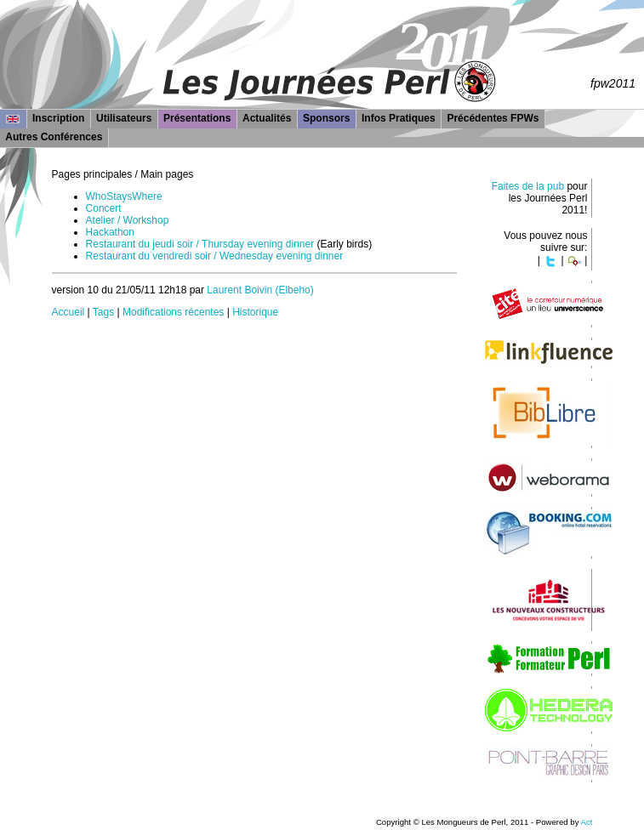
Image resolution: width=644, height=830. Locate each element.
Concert (104, 208)
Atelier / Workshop (128, 220)
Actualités (267, 118)
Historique (255, 312)
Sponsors (326, 118)
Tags (103, 312)
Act (587, 822)
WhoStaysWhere (124, 196)
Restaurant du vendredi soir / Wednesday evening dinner (215, 256)
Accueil (68, 312)
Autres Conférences (54, 137)
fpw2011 (613, 83)
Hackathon (110, 232)
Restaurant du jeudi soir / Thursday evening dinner (200, 244)
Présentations (197, 118)
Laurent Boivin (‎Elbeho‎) (260, 290)
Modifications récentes (173, 312)
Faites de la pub (528, 186)
